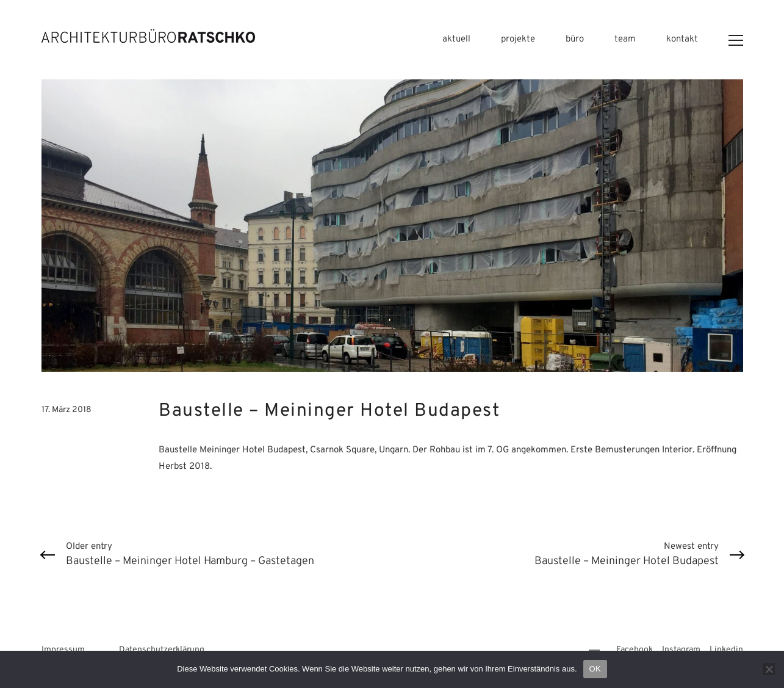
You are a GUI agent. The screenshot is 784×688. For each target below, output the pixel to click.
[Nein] (769, 669)
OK (595, 669)
